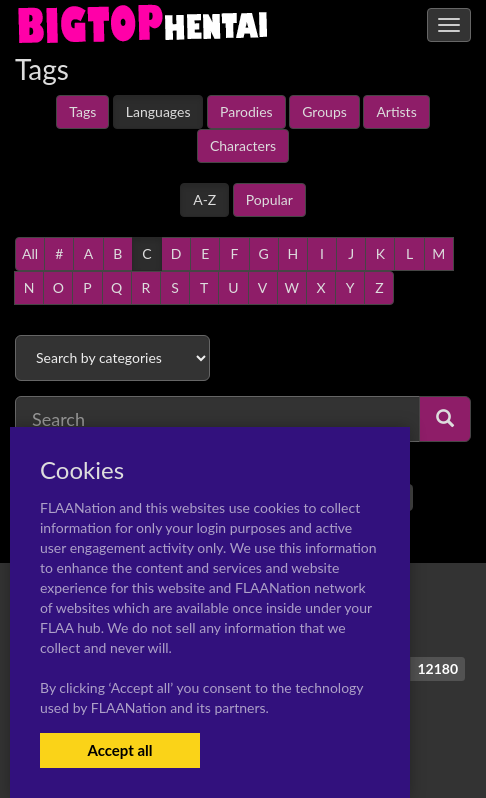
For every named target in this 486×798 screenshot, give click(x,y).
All (30, 253)
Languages (158, 111)
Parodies (246, 111)
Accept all (119, 750)
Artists (396, 111)
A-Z (204, 199)
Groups (324, 111)
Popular (269, 199)
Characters (243, 145)
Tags (82, 111)
